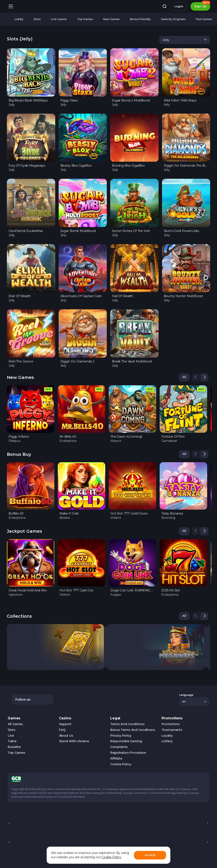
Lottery (167, 741)
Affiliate (116, 759)
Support (65, 724)
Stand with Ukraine (74, 741)
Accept (150, 855)
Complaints (119, 747)
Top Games (16, 753)
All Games (15, 724)
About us (66, 736)
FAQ (62, 730)
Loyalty (167, 736)
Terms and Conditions (127, 724)
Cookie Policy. (111, 857)
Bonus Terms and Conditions (133, 730)
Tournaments (172, 730)
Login (179, 6)
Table (12, 741)
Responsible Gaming (126, 741)
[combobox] (185, 40)
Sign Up (202, 5)
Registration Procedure (128, 753)
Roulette (14, 747)
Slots (12, 730)
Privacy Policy (121, 736)
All (184, 377)
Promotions (171, 724)
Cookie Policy (121, 764)
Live (11, 736)
